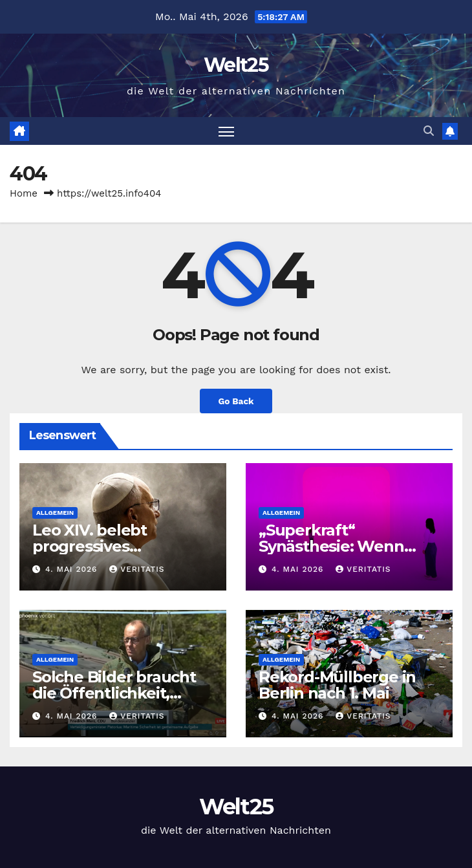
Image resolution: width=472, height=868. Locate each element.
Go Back (236, 401)
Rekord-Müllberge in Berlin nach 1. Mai (337, 685)
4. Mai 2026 (73, 569)
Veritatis (137, 569)
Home (24, 193)
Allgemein (55, 513)
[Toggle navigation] (226, 131)
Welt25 (236, 65)
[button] (429, 131)
